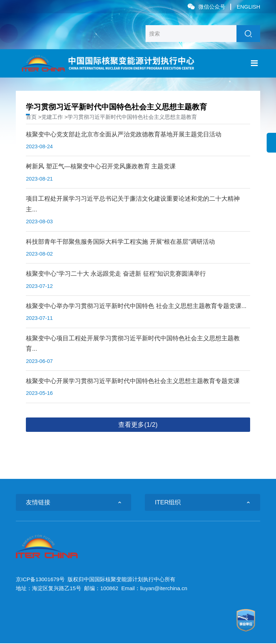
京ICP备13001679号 (40, 580)
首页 (31, 117)
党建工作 (52, 117)
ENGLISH (248, 7)
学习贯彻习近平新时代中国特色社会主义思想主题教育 (132, 117)
